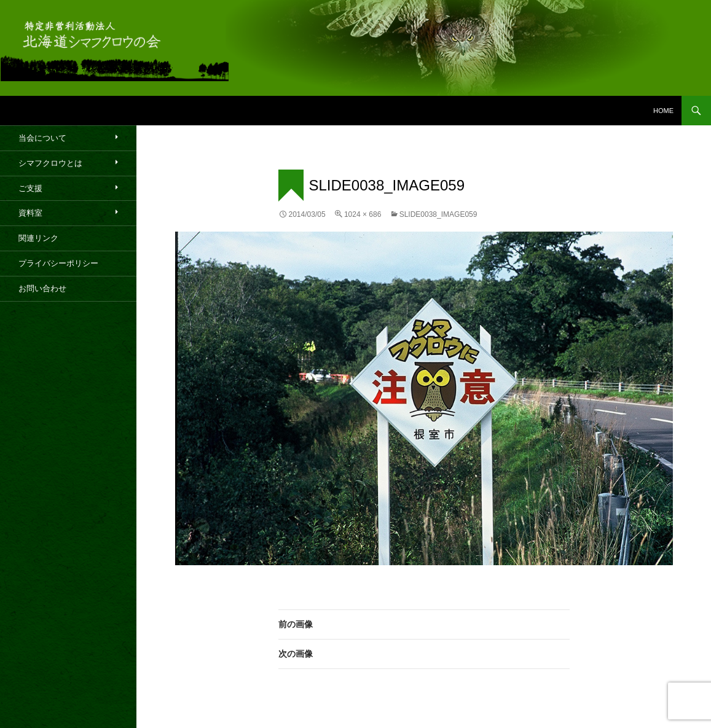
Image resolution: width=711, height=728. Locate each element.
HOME (663, 111)
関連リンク (38, 238)
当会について (42, 138)
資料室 (30, 213)
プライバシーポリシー (58, 263)
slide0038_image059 (438, 214)
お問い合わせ (42, 288)
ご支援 (30, 188)
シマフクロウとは (50, 163)
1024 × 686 (363, 214)
